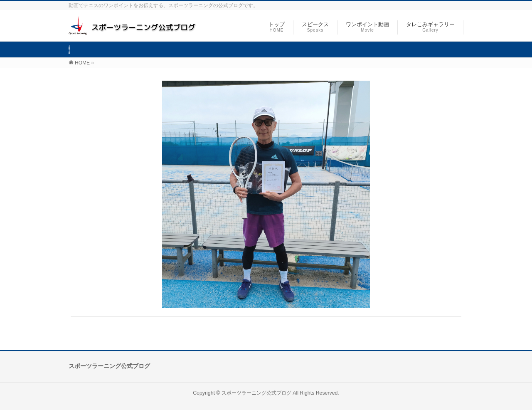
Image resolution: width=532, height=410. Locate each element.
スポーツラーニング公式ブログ (256, 393)
